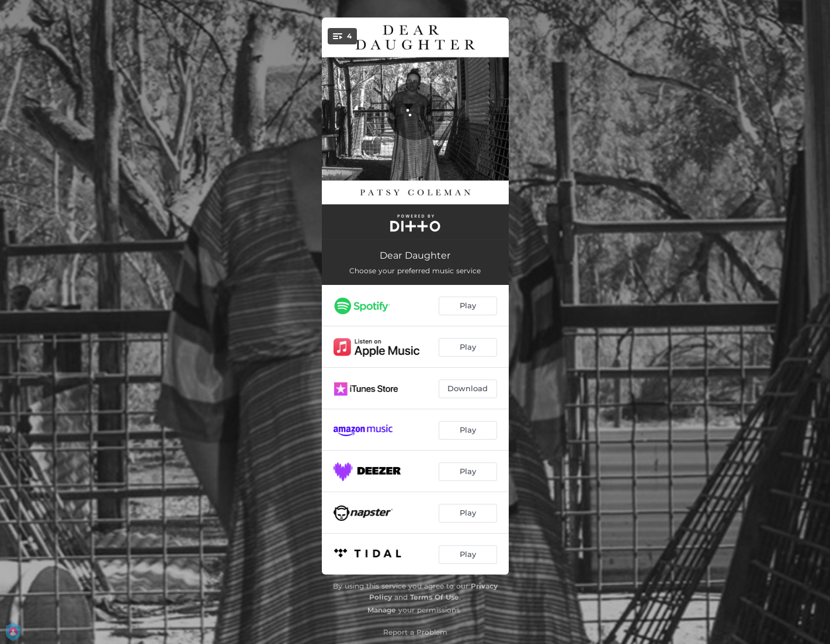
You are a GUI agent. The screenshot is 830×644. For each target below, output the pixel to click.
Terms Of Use (435, 597)
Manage (382, 610)
